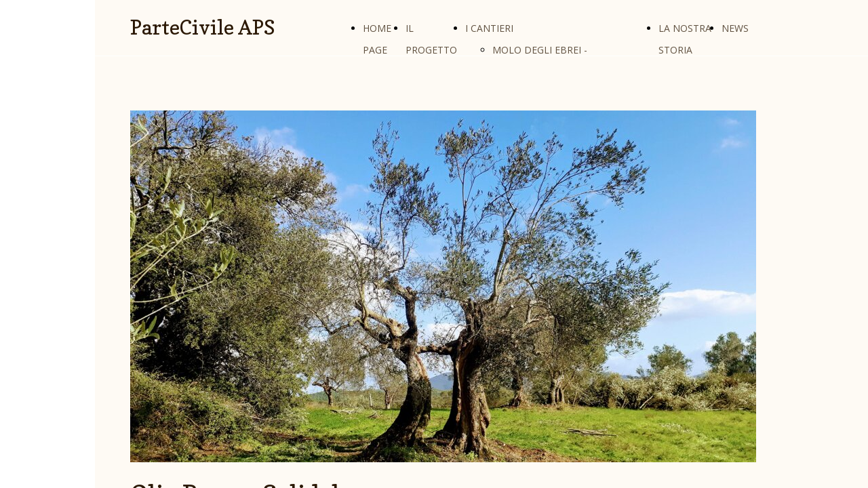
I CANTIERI (489, 28)
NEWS (735, 28)
